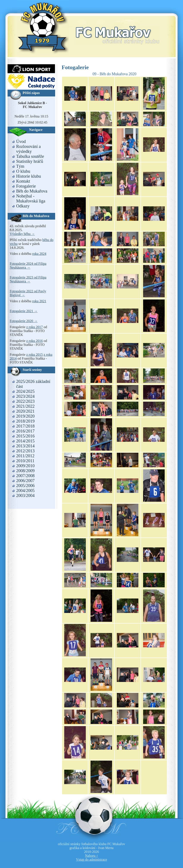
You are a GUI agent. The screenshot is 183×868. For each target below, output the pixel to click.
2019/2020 (25, 416)
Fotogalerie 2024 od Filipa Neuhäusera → (28, 266)
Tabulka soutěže (30, 156)
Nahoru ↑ (92, 856)
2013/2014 (25, 446)
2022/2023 (25, 401)
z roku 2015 (34, 355)
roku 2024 (39, 254)
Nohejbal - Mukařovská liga (31, 198)
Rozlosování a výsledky (28, 149)
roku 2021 (39, 301)
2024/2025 (25, 391)
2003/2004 (25, 495)
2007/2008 (25, 476)
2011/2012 (25, 456)
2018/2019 (25, 421)
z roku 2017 (34, 327)
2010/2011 (25, 461)
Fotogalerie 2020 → (24, 321)
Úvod (21, 141)
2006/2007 (25, 481)
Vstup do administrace (92, 859)
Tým (20, 166)
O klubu (23, 171)
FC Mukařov (118, 30)
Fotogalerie (26, 186)
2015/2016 (25, 436)
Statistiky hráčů (30, 161)
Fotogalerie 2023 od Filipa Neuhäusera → (28, 279)
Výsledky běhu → (22, 234)
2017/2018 (25, 426)
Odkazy (23, 206)
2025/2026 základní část (33, 384)
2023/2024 (25, 396)
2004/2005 (25, 490)
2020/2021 (25, 411)
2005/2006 (25, 486)
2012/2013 (25, 451)
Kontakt (23, 181)
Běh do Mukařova (32, 191)
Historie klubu (29, 176)
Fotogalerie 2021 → (24, 311)
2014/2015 (25, 441)
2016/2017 (25, 431)
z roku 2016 (34, 341)
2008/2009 (25, 471)
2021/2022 (25, 406)
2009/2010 (25, 466)
